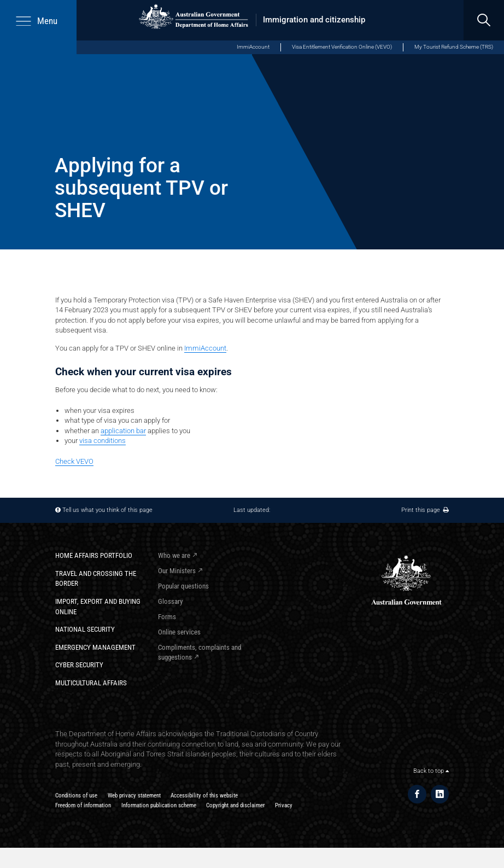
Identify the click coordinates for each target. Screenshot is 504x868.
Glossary (170, 601)
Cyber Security (79, 665)
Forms (167, 617)
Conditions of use (76, 796)
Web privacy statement (134, 796)
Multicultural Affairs (91, 683)
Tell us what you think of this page (107, 510)
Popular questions (183, 586)
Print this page (425, 510)
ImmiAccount (253, 47)
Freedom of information (83, 805)
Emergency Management (95, 647)
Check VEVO (74, 461)
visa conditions (102, 441)
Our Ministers (177, 571)
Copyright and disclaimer (235, 805)
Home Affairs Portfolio (94, 555)
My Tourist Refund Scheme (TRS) (454, 47)
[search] (484, 20)
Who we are (174, 555)
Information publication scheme (159, 805)
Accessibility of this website (204, 796)
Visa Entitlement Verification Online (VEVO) (342, 47)
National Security (85, 629)
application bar (123, 431)
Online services (179, 632)
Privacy (284, 805)
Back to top (431, 771)
